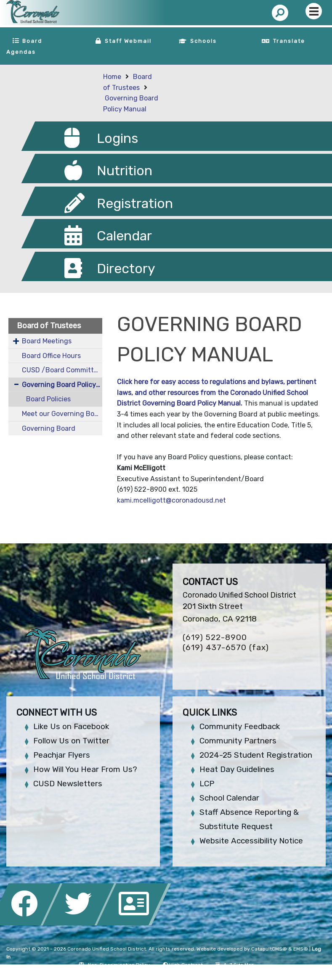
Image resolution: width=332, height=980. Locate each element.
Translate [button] (289, 41)
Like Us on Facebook (71, 726)
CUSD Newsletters (68, 784)
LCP (207, 784)
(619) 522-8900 (215, 637)
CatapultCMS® (269, 949)
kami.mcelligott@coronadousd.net (171, 500)
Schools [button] (203, 41)
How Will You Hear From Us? (85, 769)
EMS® (301, 949)
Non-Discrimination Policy (114, 965)
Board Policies (48, 399)
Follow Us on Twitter (71, 741)
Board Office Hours (51, 356)
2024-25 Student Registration (256, 755)
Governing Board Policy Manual (62, 385)
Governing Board (49, 428)
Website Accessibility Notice (251, 841)
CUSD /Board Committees (62, 370)
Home (112, 77)
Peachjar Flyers (62, 755)
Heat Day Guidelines (237, 769)
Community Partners (238, 741)
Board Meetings (47, 341)
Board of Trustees (49, 326)
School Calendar (229, 798)
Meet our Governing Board (62, 414)
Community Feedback (240, 726)
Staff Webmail (128, 41)
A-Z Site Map (235, 965)
